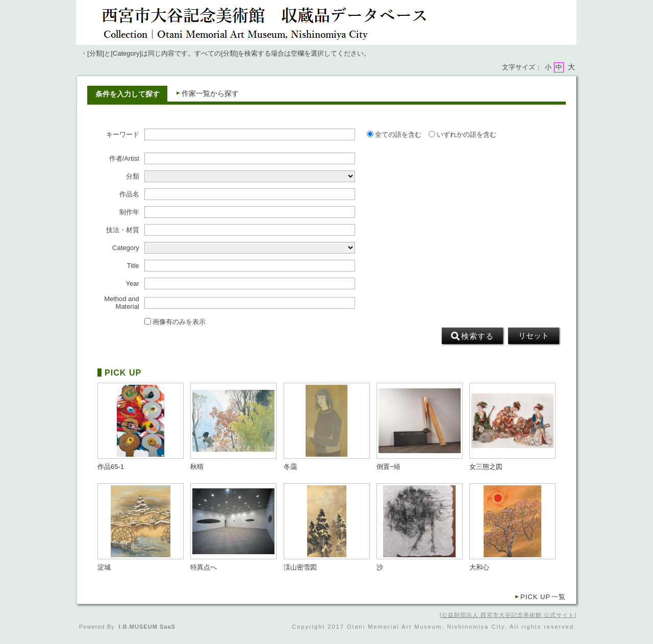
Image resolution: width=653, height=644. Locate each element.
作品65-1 (111, 467)
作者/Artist (124, 159)
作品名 (129, 194)
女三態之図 (486, 467)
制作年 (129, 212)
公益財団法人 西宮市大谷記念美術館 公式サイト (508, 615)
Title (133, 266)
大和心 (479, 567)
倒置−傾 (388, 467)
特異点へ (204, 567)
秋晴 (197, 467)
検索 (472, 336)
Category (126, 248)
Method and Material (122, 303)
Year (133, 284)
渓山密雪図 (300, 567)
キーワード (123, 135)
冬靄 (290, 467)
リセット (534, 336)
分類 (133, 177)
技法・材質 (123, 230)
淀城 (104, 567)
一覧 (543, 597)
